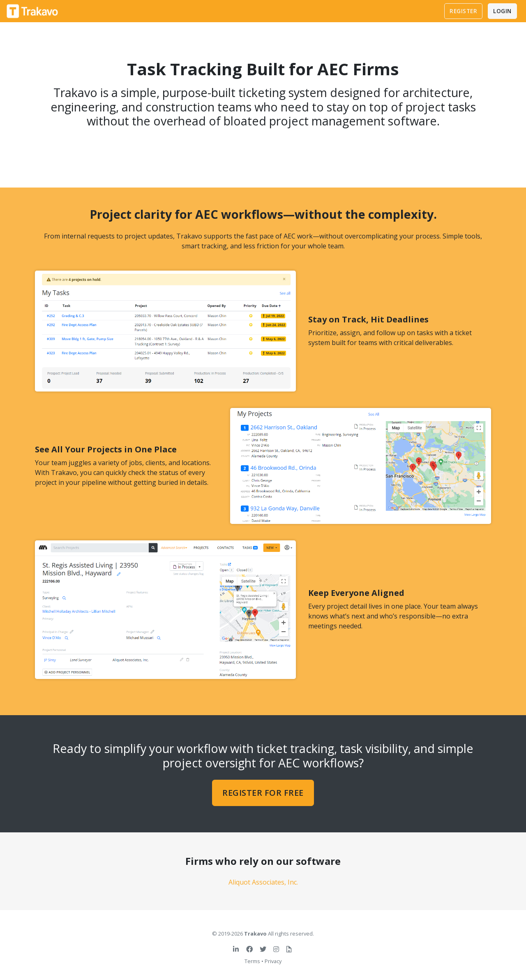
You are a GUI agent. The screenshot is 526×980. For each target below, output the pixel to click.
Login (502, 11)
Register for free (263, 793)
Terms (252, 961)
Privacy (273, 961)
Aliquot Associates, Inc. (263, 882)
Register (463, 11)
